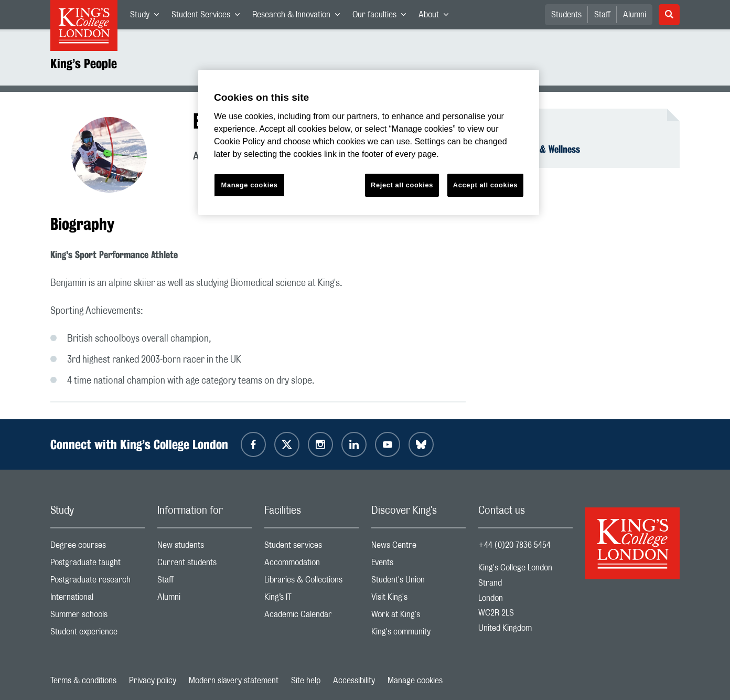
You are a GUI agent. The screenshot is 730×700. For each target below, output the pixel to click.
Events (418, 565)
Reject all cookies (402, 185)
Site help (306, 681)
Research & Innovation (299, 17)
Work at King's (418, 617)
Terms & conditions (83, 681)
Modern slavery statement (234, 681)
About (437, 17)
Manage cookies (415, 681)
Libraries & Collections (312, 582)
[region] (369, 142)
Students (566, 15)
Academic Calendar (312, 617)
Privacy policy (153, 681)
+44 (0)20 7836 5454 (514, 545)
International (98, 600)
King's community (418, 634)
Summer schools (98, 617)
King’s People (84, 63)
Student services (312, 548)
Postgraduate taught (98, 565)
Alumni (635, 15)
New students (205, 548)
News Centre (418, 548)
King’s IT (312, 600)
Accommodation (312, 565)
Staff (602, 15)
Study (148, 17)
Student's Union (418, 582)
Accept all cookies (485, 185)
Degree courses (98, 548)
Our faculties (382, 17)
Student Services (209, 17)
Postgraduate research (98, 582)
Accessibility (354, 681)
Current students (205, 565)
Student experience (98, 634)
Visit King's (418, 600)
